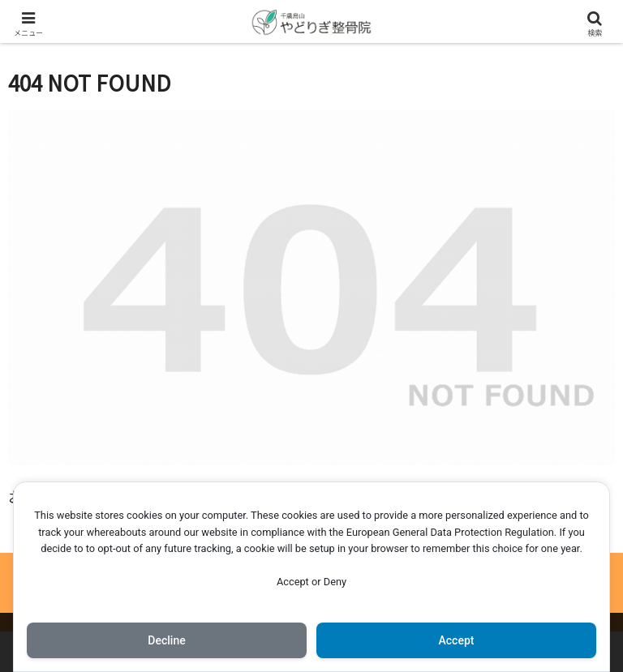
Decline (166, 640)
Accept (457, 640)
